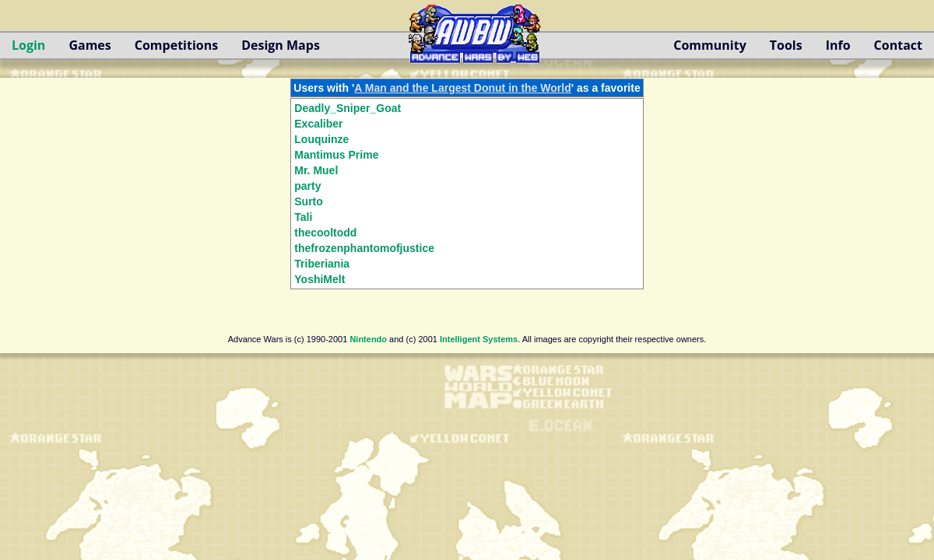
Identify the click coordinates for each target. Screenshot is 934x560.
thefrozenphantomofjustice (364, 248)
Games (90, 45)
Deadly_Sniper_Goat (348, 108)
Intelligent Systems (479, 339)
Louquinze (321, 139)
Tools (786, 45)
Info (838, 45)
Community (709, 45)
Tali (303, 217)
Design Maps (281, 45)
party (307, 186)
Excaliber (318, 124)
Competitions (176, 45)
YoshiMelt (320, 279)
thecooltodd (325, 233)
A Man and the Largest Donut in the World (462, 88)
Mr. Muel (316, 170)
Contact (898, 45)
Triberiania (322, 264)
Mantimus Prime (336, 155)
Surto (309, 201)
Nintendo (368, 339)
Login (28, 45)
